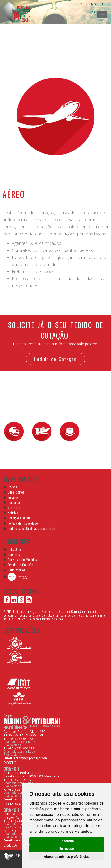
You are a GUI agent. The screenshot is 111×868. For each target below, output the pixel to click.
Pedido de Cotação (55, 359)
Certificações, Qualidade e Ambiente (31, 528)
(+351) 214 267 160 (21, 821)
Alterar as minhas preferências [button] (66, 857)
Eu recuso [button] (67, 849)
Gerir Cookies (16, 570)
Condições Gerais (19, 518)
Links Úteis (14, 549)
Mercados (14, 507)
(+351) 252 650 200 (21, 739)
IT (102, 4)
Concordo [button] (67, 841)
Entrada (12, 487)
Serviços (13, 497)
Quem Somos (16, 492)
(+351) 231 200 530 (21, 780)
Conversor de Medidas (22, 559)
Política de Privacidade (23, 523)
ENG (92, 4)
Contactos (14, 502)
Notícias (13, 513)
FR (93, 12)
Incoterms (14, 554)
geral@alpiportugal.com (31, 758)
